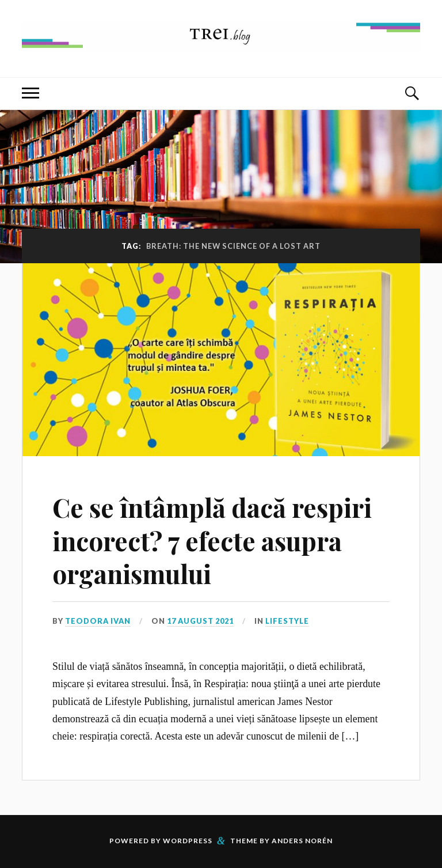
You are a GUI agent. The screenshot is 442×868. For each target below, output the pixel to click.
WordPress (188, 841)
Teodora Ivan (98, 621)
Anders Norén (302, 841)
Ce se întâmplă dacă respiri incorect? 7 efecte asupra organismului (212, 540)
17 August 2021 (200, 621)
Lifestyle (287, 621)
